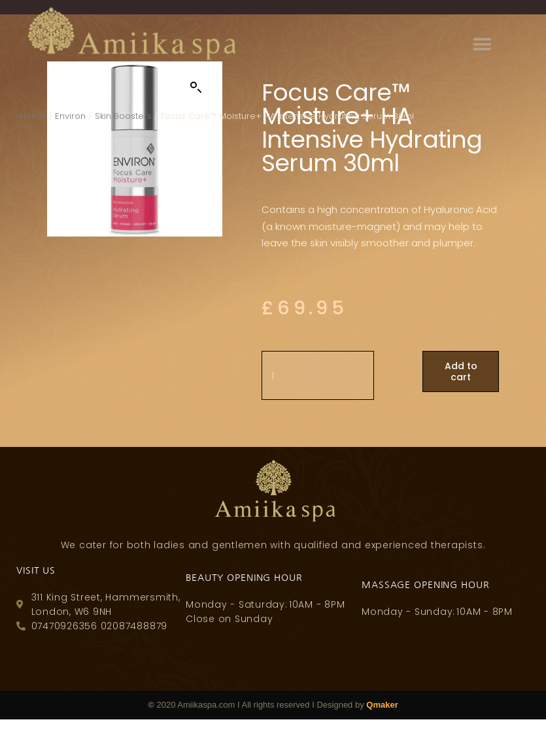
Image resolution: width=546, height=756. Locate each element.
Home (33, 116)
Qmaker (382, 705)
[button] (523, 44)
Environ (70, 116)
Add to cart (461, 371)
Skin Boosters (123, 116)
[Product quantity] (318, 376)
